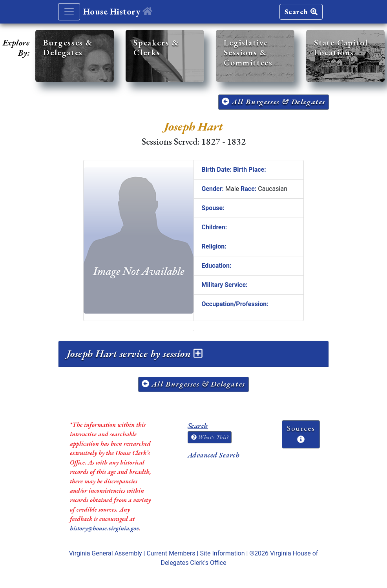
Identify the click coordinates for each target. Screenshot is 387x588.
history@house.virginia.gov (104, 528)
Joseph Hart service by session (135, 354)
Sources (301, 433)
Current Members (171, 553)
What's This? (210, 437)
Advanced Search (214, 455)
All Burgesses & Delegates (274, 102)
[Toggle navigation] (69, 12)
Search (301, 12)
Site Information (222, 553)
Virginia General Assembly (106, 553)
